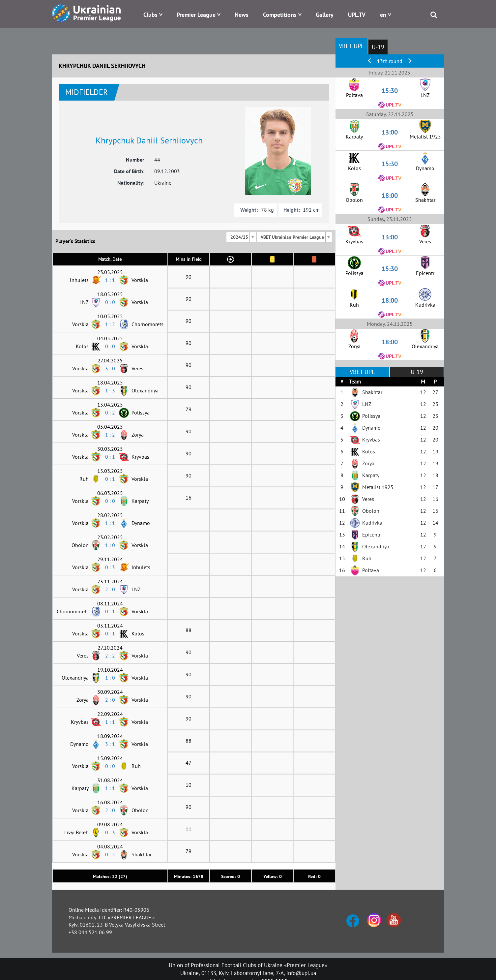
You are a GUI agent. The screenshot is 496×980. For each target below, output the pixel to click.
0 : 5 (110, 854)
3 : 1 (110, 744)
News (242, 15)
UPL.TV (357, 15)
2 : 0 (110, 589)
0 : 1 (110, 457)
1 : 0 (110, 545)
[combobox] (241, 237)
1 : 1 (110, 280)
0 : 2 (110, 413)
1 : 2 (110, 324)
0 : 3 (110, 567)
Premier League (196, 15)
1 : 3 (110, 390)
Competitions (280, 15)
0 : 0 (110, 302)
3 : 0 (110, 368)
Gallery (325, 15)
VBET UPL (351, 46)
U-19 (378, 47)
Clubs (150, 15)
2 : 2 (110, 656)
